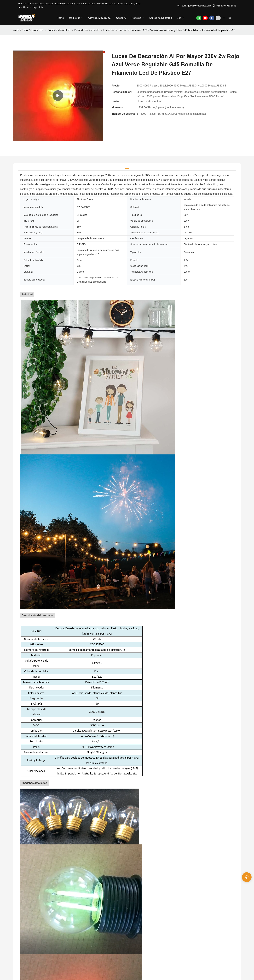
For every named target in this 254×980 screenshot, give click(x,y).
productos (38, 30)
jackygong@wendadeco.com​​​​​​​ (194, 6)
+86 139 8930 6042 (224, 6)
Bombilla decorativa (59, 30)
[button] (183, 18)
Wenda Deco (20, 30)
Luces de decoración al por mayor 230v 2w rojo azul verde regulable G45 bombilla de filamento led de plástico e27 (169, 30)
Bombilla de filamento (87, 30)
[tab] (127, 167)
